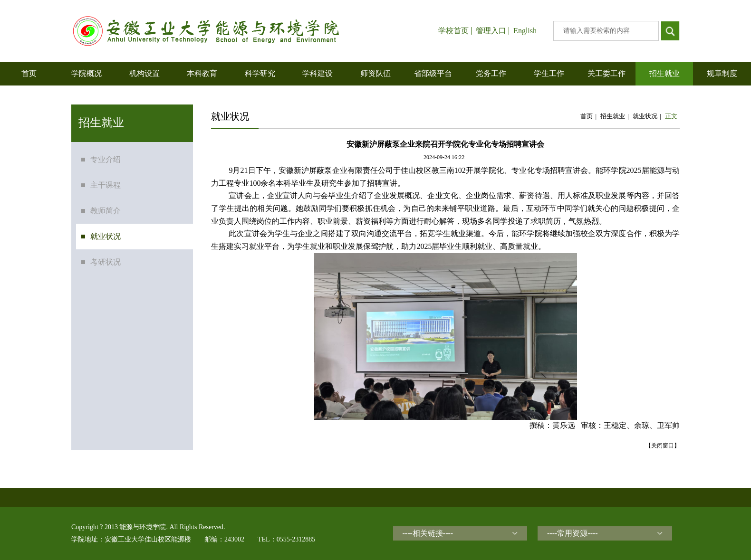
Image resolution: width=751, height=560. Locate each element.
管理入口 (491, 31)
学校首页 (453, 31)
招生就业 (613, 116)
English (525, 31)
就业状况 (645, 116)
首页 (587, 116)
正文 (671, 116)
